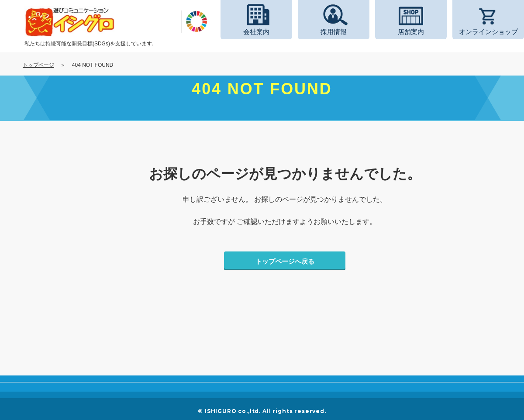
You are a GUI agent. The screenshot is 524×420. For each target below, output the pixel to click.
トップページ (38, 65)
